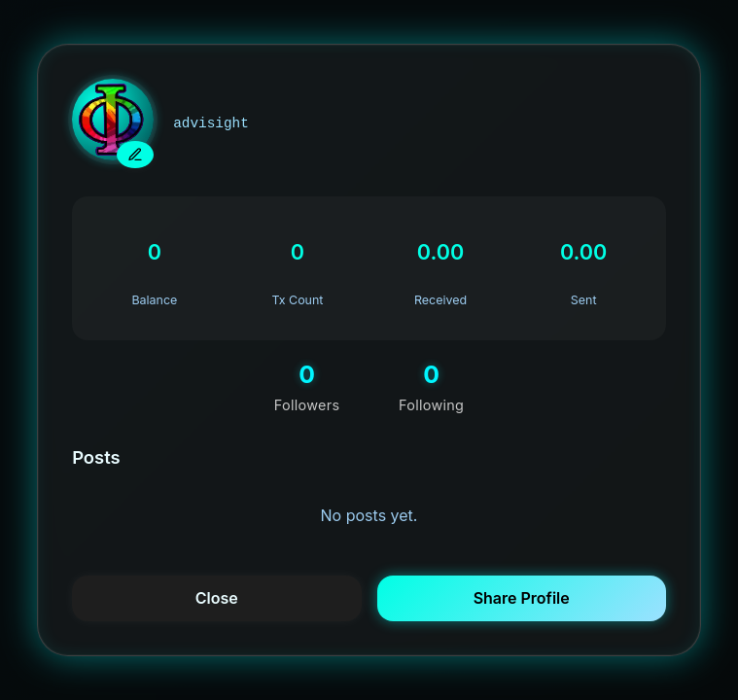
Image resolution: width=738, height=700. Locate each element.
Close (217, 598)
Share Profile (522, 598)
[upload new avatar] (135, 155)
